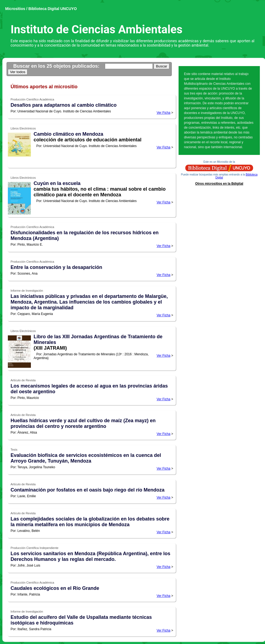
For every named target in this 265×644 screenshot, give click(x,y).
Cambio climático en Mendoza (68, 134)
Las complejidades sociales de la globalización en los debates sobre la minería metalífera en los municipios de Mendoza (90, 522)
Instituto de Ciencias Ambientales (96, 29)
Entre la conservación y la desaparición (56, 267)
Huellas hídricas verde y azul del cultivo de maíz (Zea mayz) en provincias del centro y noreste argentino (83, 423)
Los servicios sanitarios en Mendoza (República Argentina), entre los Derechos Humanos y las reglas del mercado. (90, 556)
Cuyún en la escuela (57, 183)
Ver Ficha (164, 113)
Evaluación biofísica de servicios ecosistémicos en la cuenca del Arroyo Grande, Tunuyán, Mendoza (86, 458)
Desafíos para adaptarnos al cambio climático (64, 105)
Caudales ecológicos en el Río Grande (55, 588)
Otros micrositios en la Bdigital (219, 184)
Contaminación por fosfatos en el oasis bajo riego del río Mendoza (88, 490)
